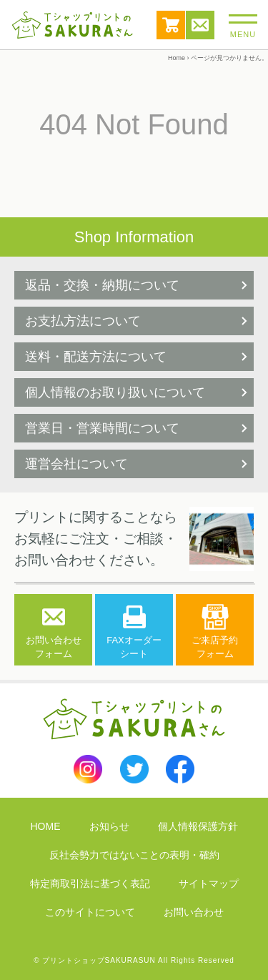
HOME (46, 826)
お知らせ (109, 826)
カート (171, 25)
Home (177, 58)
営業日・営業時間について (102, 428)
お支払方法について (83, 321)
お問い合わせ (200, 25)
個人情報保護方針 (198, 826)
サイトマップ (209, 884)
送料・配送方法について (96, 357)
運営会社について (76, 464)
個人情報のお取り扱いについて (115, 392)
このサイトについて (90, 912)
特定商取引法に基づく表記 (90, 884)
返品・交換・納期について (102, 285)
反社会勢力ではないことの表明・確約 (134, 855)
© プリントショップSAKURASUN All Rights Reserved (134, 960)
